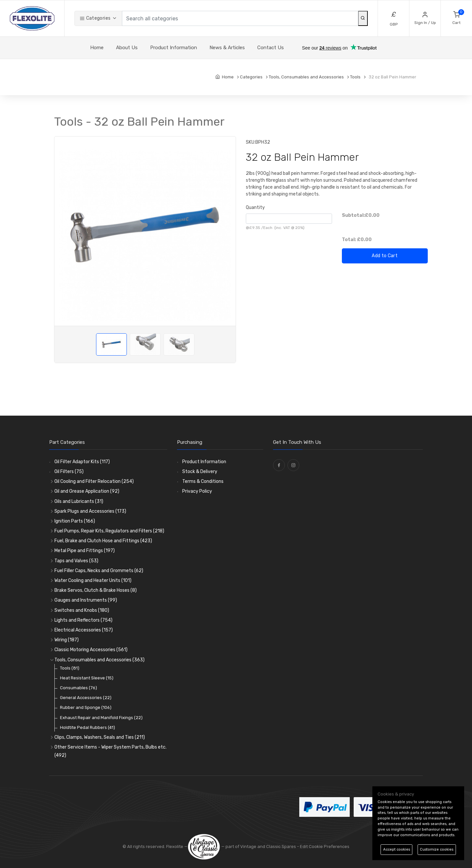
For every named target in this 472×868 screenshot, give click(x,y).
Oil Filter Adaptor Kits (82, 462)
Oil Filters (69, 472)
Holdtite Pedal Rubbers (88, 727)
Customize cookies (437, 849)
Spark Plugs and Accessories (90, 511)
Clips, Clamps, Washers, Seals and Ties (100, 737)
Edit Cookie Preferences (325, 847)
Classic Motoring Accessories (91, 650)
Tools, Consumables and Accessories (99, 660)
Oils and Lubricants (79, 501)
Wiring (67, 640)
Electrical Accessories (84, 630)
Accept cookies (397, 849)
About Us (127, 48)
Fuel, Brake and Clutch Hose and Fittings (103, 541)
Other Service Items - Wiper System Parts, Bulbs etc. (110, 751)
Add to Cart (385, 256)
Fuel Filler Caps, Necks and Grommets (99, 571)
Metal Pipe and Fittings (85, 551)
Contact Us (271, 48)
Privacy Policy (197, 491)
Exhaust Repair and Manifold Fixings (101, 718)
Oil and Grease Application (87, 491)
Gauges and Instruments (86, 600)
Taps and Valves (76, 561)
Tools (70, 668)
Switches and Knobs (82, 610)
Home (97, 48)
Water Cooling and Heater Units (93, 580)
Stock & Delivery (200, 472)
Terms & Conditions (203, 481)
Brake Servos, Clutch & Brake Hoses (96, 590)
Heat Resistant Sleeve (87, 678)
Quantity (255, 207)
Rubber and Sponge (86, 707)
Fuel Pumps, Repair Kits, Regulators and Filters (109, 531)
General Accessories (86, 698)
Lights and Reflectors (83, 620)
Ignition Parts (75, 521)
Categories (95, 18)
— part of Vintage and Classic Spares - (244, 847)
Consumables (79, 688)
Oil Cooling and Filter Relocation (94, 481)
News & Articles (227, 48)
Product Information (174, 48)
